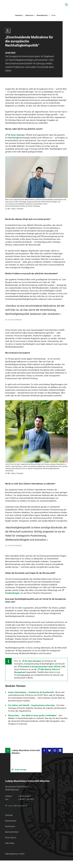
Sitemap (9, 815)
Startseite (19, 15)
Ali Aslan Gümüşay (33, 661)
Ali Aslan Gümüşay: (17, 135)
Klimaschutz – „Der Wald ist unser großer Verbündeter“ (33, 716)
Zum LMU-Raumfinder (18, 806)
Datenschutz (11, 821)
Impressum (10, 826)
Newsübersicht (42, 15)
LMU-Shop (10, 843)
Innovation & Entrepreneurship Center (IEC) (39, 667)
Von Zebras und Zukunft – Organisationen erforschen (31, 705)
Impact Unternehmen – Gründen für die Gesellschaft (31, 692)
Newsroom (29, 15)
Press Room (11, 838)
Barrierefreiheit (12, 832)
